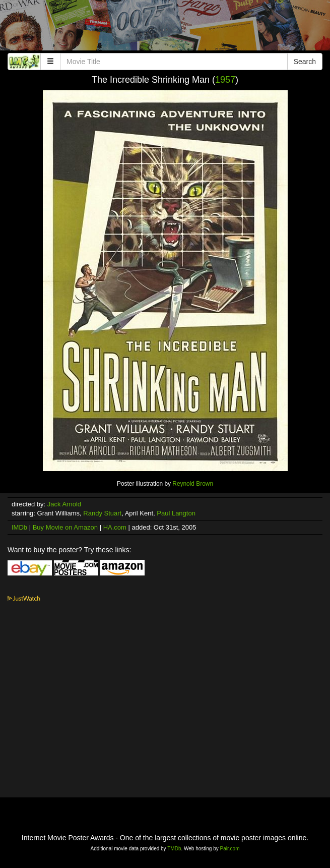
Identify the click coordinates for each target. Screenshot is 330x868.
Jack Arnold (64, 504)
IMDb (19, 527)
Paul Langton (176, 513)
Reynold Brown (193, 484)
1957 (225, 80)
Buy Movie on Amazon (65, 527)
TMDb (174, 849)
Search (305, 62)
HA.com (115, 527)
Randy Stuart (102, 513)
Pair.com (230, 849)
